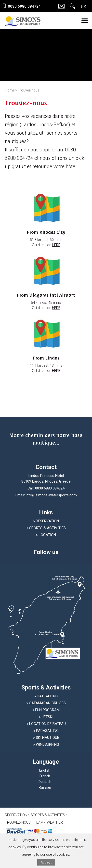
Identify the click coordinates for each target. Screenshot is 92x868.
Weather (55, 822)
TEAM (39, 822)
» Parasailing (46, 731)
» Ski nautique (46, 738)
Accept (46, 862)
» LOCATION (46, 535)
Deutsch (45, 782)
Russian (45, 787)
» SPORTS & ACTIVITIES (46, 528)
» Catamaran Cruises (46, 703)
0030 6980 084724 (50, 488)
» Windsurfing (46, 744)
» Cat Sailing (46, 696)
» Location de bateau (46, 724)
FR (83, 6)
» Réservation (46, 521)
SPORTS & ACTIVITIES (48, 815)
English (45, 770)
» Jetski (46, 717)
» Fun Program (46, 710)
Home (10, 90)
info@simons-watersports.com (51, 495)
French (45, 776)
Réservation (16, 815)
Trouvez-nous (18, 822)
